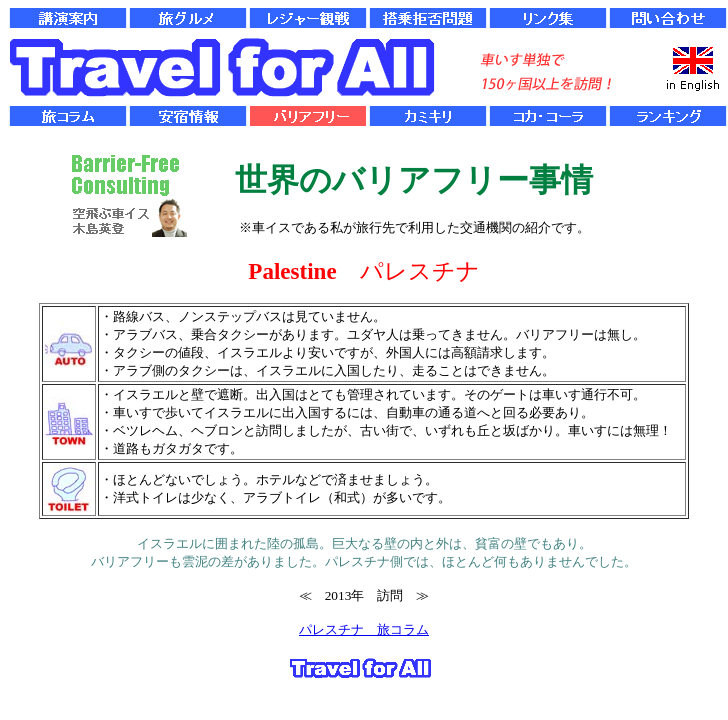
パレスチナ (331, 629)
